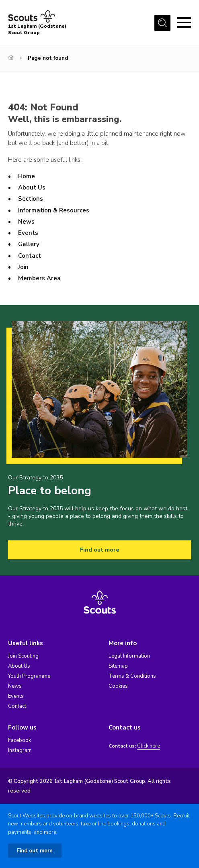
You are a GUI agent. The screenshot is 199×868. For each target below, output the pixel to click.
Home (27, 176)
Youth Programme (29, 676)
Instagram (20, 750)
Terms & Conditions (132, 676)
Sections (31, 199)
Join (23, 267)
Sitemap (118, 666)
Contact (30, 256)
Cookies (118, 686)
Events (28, 233)
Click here (149, 746)
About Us (32, 187)
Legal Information (129, 656)
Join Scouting (23, 656)
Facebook (19, 740)
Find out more (99, 550)
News (26, 222)
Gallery (29, 244)
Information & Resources (54, 210)
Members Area (39, 278)
